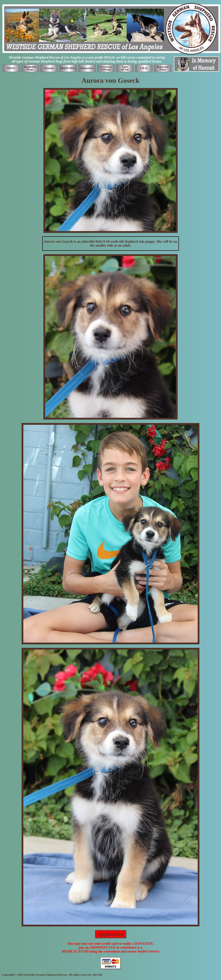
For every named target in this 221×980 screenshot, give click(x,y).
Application (110, 934)
